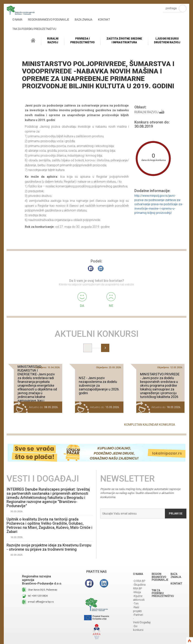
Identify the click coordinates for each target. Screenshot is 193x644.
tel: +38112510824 (38, 596)
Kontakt (104, 20)
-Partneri (138, 615)
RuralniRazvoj (53, 40)
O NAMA (17, 20)
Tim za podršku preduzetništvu (34, 29)
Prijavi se (176, 514)
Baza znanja (84, 20)
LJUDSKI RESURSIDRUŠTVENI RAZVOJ (167, 40)
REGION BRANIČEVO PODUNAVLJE (49, 20)
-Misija (137, 592)
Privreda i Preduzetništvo (82, 40)
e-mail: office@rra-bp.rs (41, 602)
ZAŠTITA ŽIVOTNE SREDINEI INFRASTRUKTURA (124, 40)
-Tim (136, 604)
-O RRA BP (139, 581)
